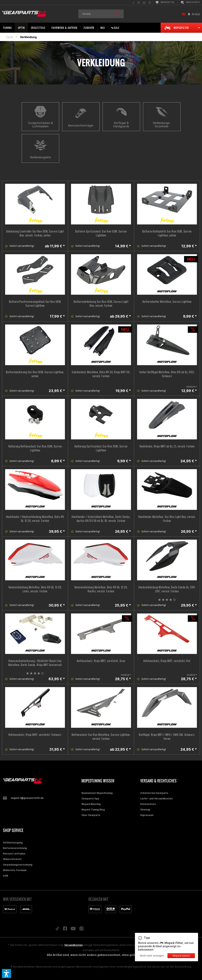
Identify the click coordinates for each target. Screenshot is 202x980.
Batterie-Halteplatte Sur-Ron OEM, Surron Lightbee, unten (167, 233)
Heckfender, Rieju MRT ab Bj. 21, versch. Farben (167, 446)
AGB (6, 876)
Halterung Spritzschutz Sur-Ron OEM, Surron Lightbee (101, 448)
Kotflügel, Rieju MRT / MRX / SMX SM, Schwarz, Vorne (167, 737)
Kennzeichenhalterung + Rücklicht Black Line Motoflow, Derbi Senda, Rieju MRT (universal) (35, 663)
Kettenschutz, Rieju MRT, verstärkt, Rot (167, 661)
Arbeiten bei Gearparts (154, 793)
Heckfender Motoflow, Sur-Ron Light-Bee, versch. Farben (167, 519)
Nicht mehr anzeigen (152, 956)
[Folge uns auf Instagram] (82, 930)
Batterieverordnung (15, 848)
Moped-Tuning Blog (93, 810)
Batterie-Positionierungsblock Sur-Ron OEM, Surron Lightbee (35, 304)
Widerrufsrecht (12, 859)
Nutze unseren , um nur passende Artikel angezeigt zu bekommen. (166, 944)
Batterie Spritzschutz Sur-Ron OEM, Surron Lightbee (101, 233)
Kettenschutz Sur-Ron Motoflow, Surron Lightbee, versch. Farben (101, 737)
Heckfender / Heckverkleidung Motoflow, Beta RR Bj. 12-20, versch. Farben (35, 519)
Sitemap (145, 810)
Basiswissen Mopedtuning (97, 793)
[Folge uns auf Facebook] (65, 929)
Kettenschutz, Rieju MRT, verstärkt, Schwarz (35, 735)
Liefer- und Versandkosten (156, 799)
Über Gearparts (91, 815)
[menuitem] (134, 2)
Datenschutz (148, 804)
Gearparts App (90, 799)
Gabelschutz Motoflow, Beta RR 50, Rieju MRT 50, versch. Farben (101, 374)
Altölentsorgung (13, 843)
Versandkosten (73, 945)
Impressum (147, 815)
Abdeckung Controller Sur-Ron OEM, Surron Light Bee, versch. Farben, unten (35, 233)
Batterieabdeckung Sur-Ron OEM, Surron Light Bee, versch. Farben (101, 304)
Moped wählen (181, 956)
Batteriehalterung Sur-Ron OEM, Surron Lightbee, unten (35, 374)
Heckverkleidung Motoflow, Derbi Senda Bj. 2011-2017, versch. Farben (167, 589)
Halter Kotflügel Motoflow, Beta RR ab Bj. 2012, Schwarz (167, 374)
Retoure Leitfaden (14, 854)
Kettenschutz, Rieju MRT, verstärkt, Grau (101, 661)
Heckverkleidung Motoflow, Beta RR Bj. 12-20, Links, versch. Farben (35, 589)
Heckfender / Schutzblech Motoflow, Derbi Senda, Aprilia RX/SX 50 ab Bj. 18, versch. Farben (101, 519)
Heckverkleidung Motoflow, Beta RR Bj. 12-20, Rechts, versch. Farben (101, 589)
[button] (7, 973)
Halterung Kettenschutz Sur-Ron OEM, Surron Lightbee (35, 448)
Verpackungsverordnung (18, 865)
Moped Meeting (91, 804)
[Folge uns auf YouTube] (73, 929)
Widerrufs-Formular (15, 870)
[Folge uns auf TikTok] (57, 929)
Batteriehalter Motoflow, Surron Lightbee (167, 302)
